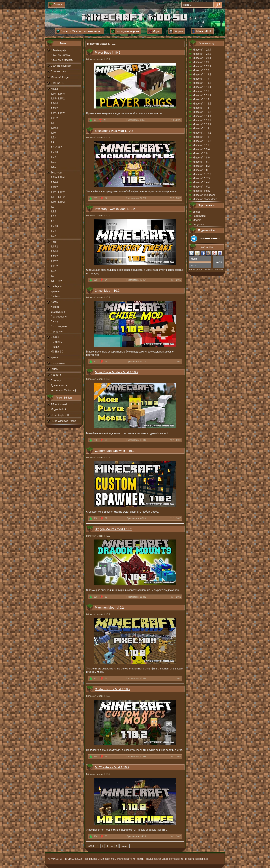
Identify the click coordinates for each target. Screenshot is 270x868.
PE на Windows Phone (63, 421)
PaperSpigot (200, 216)
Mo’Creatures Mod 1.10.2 (112, 767)
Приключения (59, 317)
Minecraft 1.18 (201, 91)
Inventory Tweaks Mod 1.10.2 (115, 209)
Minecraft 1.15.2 (202, 112)
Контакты (138, 859)
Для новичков (59, 385)
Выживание (58, 312)
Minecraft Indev (201, 191)
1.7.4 (54, 157)
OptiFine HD (57, 83)
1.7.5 (54, 231)
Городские (57, 331)
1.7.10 (54, 152)
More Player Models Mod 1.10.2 (117, 372)
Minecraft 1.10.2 (202, 141)
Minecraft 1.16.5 (202, 104)
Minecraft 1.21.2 (202, 54)
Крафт (54, 357)
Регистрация (196, 270)
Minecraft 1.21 (201, 62)
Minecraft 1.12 (201, 129)
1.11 (53, 123)
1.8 (52, 221)
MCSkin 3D (57, 352)
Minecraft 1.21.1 (202, 58)
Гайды (54, 369)
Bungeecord (199, 224)
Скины (55, 337)
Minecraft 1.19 (201, 79)
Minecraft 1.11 (201, 137)
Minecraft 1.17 (201, 99)
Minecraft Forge (60, 77)
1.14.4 (54, 103)
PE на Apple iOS (60, 415)
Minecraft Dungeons (204, 195)
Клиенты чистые (61, 55)
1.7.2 (54, 162)
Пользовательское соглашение (165, 859)
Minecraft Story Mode (205, 199)
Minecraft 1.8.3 (201, 166)
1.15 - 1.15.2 (58, 99)
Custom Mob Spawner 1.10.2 (115, 451)
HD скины (57, 342)
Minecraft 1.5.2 (201, 187)
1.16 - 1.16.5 (58, 94)
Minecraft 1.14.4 (202, 116)
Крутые (55, 291)
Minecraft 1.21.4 (202, 50)
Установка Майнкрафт (64, 390)
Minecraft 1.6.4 (201, 182)
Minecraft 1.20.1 (202, 66)
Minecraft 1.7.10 (202, 174)
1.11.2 (54, 118)
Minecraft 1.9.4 (201, 149)
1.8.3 (54, 212)
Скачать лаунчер (61, 66)
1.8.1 (54, 216)
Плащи (55, 347)
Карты (55, 302)
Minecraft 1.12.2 (202, 124)
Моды (54, 89)
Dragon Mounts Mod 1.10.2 (113, 529)
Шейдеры (56, 286)
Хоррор (55, 307)
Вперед (125, 846)
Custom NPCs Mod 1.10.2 (113, 689)
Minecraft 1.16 (201, 108)
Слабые (55, 296)
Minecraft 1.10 (201, 145)
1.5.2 (54, 167)
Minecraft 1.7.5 (201, 178)
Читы (54, 242)
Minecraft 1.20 (201, 70)
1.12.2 (54, 261)
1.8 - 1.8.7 (56, 147)
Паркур (55, 321)
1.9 (52, 142)
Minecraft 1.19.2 (202, 75)
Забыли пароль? (214, 270)
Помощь (56, 380)
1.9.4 (54, 138)
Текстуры (56, 173)
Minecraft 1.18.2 (202, 83)
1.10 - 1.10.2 (58, 202)
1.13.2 (54, 108)
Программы (58, 363)
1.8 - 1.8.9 (56, 281)
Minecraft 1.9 (200, 153)
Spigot (196, 212)
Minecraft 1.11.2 (202, 133)
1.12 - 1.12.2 (58, 113)
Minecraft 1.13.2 (202, 120)
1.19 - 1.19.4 (58, 177)
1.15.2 (54, 247)
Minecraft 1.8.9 (201, 158)
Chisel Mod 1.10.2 (107, 291)
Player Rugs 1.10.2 (108, 53)
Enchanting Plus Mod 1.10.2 (114, 131)
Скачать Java (59, 71)
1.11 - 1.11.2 (58, 197)
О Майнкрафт (59, 50)
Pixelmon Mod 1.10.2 (109, 608)
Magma (197, 220)
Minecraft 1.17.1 (202, 95)
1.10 (53, 133)
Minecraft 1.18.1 (202, 87)
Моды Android (59, 409)
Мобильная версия (197, 859)
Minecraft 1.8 (200, 170)
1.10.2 (54, 128)
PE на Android (59, 404)
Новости (56, 375)
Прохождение (59, 326)
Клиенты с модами (62, 60)
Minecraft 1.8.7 (201, 162)
